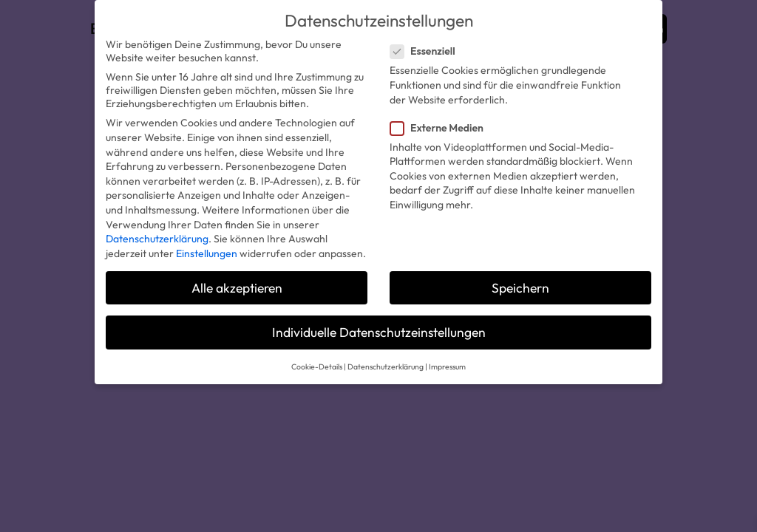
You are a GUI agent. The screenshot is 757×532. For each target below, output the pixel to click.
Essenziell (429, 51)
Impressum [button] (447, 366)
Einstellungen (207, 253)
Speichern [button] (520, 288)
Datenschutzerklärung (157, 239)
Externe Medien (443, 128)
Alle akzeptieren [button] (237, 288)
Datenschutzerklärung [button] (386, 366)
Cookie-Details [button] (317, 366)
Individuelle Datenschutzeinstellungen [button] (379, 332)
